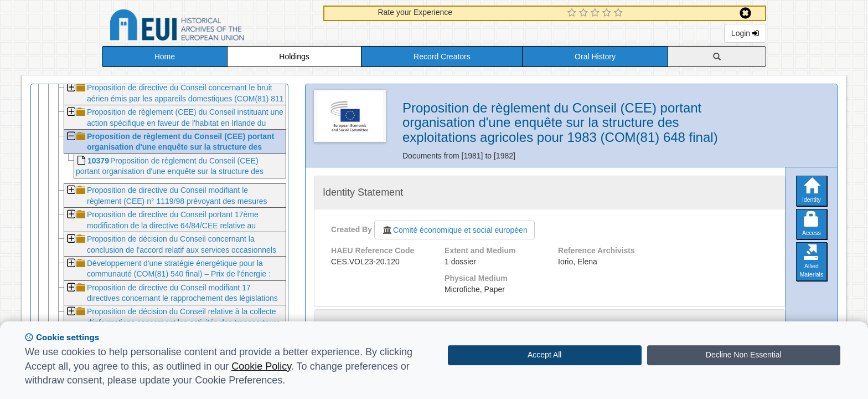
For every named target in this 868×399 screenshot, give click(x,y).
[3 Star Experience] (596, 13)
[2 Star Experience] (585, 13)
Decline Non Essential (744, 355)
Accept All (544, 355)
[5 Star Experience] (620, 13)
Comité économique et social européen (454, 230)
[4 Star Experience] (608, 13)
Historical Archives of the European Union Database (208, 27)
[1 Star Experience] (573, 13)
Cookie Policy (261, 366)
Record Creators (442, 57)
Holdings (294, 57)
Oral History (595, 57)
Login (745, 33)
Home (165, 57)
